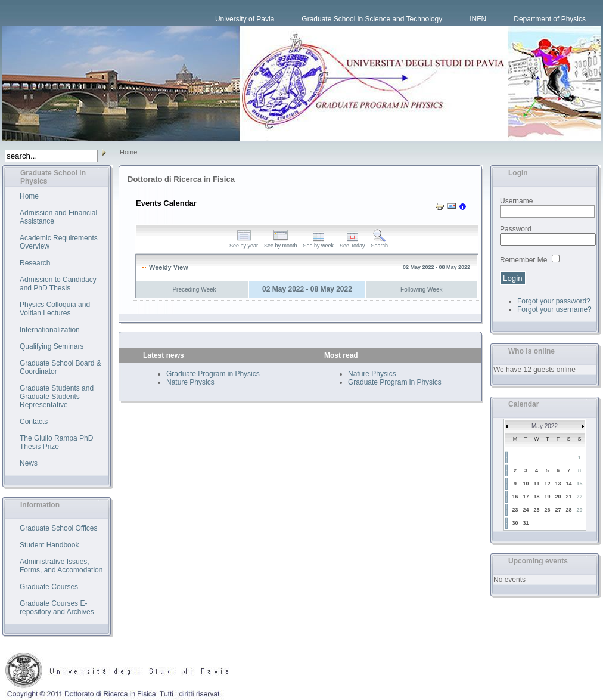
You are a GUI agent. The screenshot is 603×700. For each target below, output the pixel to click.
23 (515, 510)
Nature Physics (190, 382)
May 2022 (545, 426)
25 (536, 510)
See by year (244, 243)
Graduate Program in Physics (213, 374)
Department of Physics (550, 19)
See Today (352, 243)
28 (568, 510)
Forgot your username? (554, 309)
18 (536, 497)
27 (558, 510)
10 (526, 484)
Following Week (421, 289)
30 (515, 523)
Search (379, 243)
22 (579, 497)
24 (526, 510)
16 (515, 497)
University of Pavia (245, 19)
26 (547, 510)
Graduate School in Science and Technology (372, 19)
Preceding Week (194, 289)
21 (568, 497)
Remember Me (523, 260)
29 (579, 510)
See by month (281, 243)
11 (536, 484)
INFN (478, 19)
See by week (319, 243)
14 (568, 484)
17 (526, 497)
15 (579, 484)
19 (547, 497)
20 (558, 497)
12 (547, 484)
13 (558, 484)
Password (516, 229)
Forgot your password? (554, 301)
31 (526, 523)
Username (516, 201)
